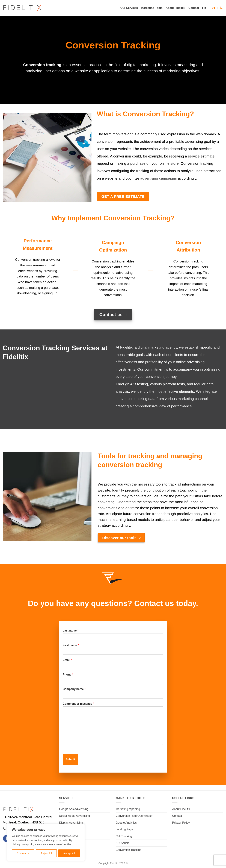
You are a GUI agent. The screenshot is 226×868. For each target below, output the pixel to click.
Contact (194, 8)
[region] (46, 842)
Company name (74, 689)
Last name (71, 631)
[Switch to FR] (204, 8)
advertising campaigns (159, 178)
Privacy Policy (181, 823)
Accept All (69, 853)
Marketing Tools (152, 8)
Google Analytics (126, 823)
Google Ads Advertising (74, 809)
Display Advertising (71, 823)
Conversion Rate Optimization (134, 816)
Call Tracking (124, 836)
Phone (68, 675)
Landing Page (124, 829)
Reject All (46, 853)
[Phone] (113, 680)
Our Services (129, 8)
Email (67, 660)
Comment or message (78, 704)
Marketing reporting (128, 809)
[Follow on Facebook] (6, 838)
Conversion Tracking (129, 850)
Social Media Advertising (75, 816)
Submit (70, 759)
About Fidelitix (175, 8)
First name (71, 645)
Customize (23, 853)
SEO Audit (122, 843)
